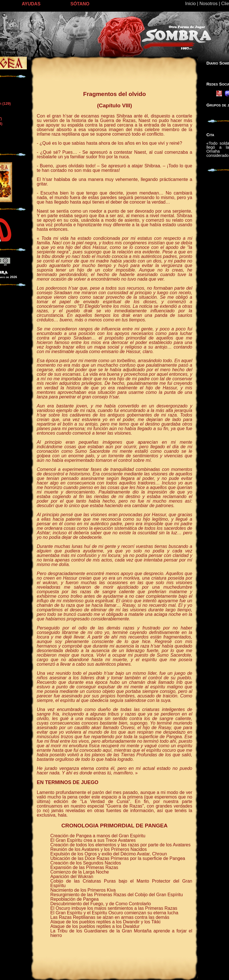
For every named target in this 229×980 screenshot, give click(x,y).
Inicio (190, 4)
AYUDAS (31, 4)
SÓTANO (80, 4)
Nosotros (208, 4)
